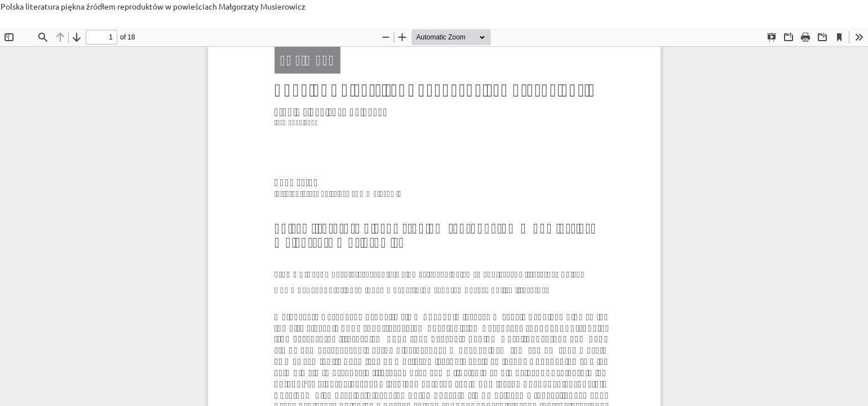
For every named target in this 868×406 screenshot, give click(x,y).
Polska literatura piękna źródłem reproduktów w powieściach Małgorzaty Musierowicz (153, 6)
